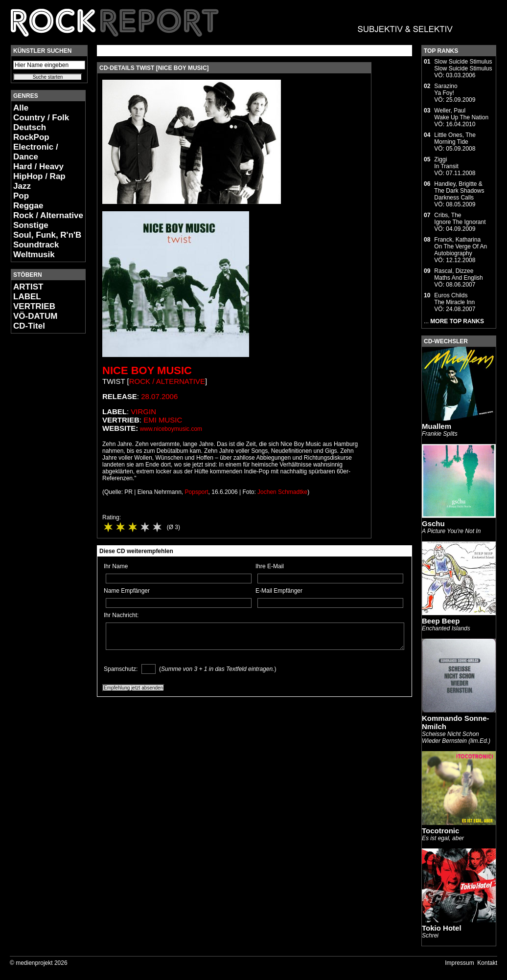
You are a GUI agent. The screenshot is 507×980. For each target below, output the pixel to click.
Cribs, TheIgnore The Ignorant (460, 219)
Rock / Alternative (48, 215)
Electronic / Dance (36, 152)
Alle (21, 108)
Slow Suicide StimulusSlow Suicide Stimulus (463, 65)
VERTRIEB (34, 306)
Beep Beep (441, 621)
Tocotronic (440, 831)
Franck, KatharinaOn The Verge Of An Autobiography (461, 246)
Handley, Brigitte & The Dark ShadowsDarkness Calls (459, 191)
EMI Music (163, 420)
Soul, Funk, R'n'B (47, 235)
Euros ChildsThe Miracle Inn (454, 299)
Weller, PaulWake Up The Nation (461, 114)
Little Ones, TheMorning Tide (455, 138)
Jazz (22, 186)
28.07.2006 (159, 396)
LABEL (27, 297)
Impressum (459, 963)
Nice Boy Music (147, 370)
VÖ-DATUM (35, 316)
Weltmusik (34, 255)
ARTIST (28, 287)
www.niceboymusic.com (171, 429)
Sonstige (31, 225)
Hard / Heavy (38, 167)
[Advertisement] (40, 487)
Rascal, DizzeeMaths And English (458, 274)
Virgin (143, 412)
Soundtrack (36, 245)
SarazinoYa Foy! (446, 89)
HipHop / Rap (39, 176)
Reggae (28, 206)
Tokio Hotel (442, 928)
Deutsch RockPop (31, 132)
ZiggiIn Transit (446, 163)
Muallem (437, 426)
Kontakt (487, 963)
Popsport (197, 492)
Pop (21, 196)
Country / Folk (41, 118)
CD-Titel (29, 326)
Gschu (433, 523)
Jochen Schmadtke (282, 492)
